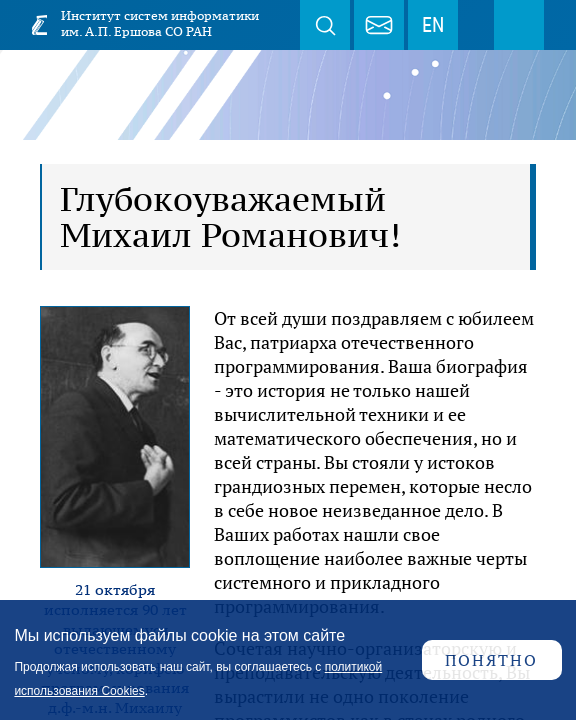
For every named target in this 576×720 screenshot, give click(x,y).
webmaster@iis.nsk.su (379, 25)
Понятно (491, 660)
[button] (115, 435)
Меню (519, 25)
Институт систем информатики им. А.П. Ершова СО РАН (160, 23)
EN (433, 25)
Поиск (325, 25)
